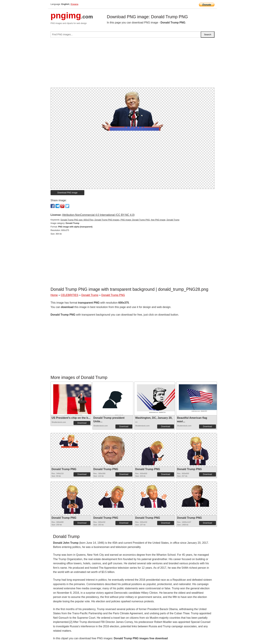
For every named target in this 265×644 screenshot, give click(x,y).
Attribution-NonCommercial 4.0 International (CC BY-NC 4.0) (98, 215)
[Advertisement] (132, 64)
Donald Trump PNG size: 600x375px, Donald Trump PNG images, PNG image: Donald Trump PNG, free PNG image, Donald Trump (120, 220)
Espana (75, 4)
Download (82, 423)
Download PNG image (68, 193)
